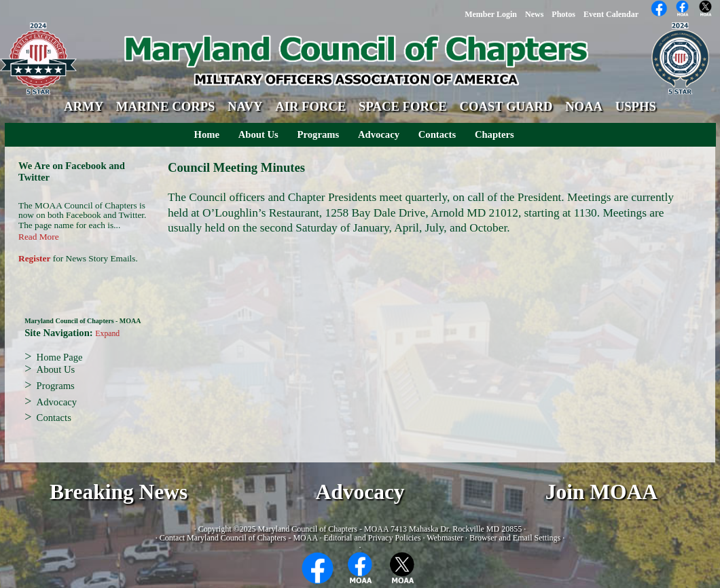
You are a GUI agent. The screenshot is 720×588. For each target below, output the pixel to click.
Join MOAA (601, 492)
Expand (107, 334)
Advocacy (379, 134)
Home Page (60, 357)
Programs (319, 134)
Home (207, 134)
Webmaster (445, 538)
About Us (258, 134)
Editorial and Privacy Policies (372, 538)
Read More (39, 237)
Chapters (494, 134)
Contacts (437, 134)
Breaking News (119, 492)
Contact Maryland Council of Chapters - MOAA (239, 538)
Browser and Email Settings (515, 538)
